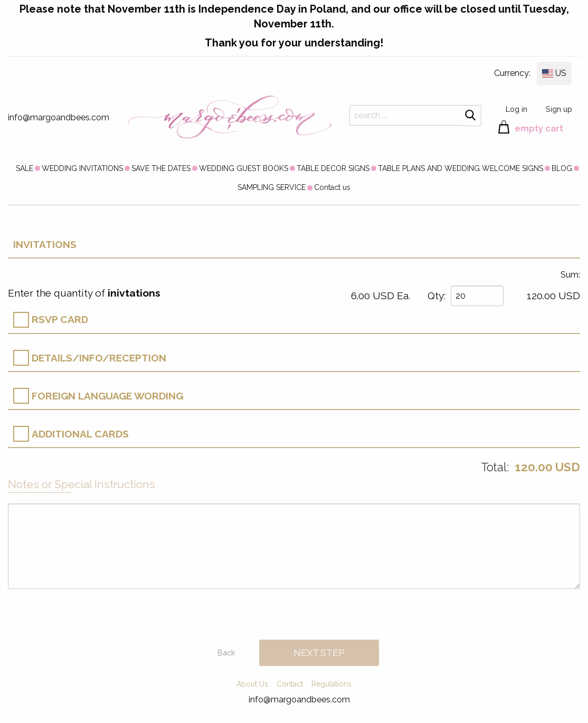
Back (226, 653)
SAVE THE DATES (161, 168)
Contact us (332, 187)
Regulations (331, 684)
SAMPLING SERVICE (272, 187)
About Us (252, 684)
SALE (25, 168)
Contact (290, 684)
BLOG (562, 168)
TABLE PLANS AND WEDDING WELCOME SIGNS (461, 168)
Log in (516, 109)
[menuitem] (25, 168)
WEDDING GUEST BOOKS (244, 168)
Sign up (559, 109)
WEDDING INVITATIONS (82, 168)
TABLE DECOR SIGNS (333, 168)
